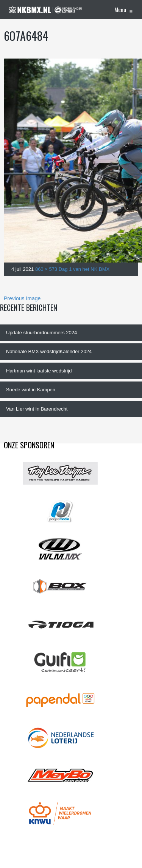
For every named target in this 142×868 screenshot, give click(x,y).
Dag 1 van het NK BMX (84, 269)
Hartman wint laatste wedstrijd (39, 371)
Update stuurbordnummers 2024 (41, 333)
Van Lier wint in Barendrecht (37, 409)
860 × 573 (46, 269)
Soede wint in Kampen (31, 390)
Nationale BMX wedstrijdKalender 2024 (49, 351)
